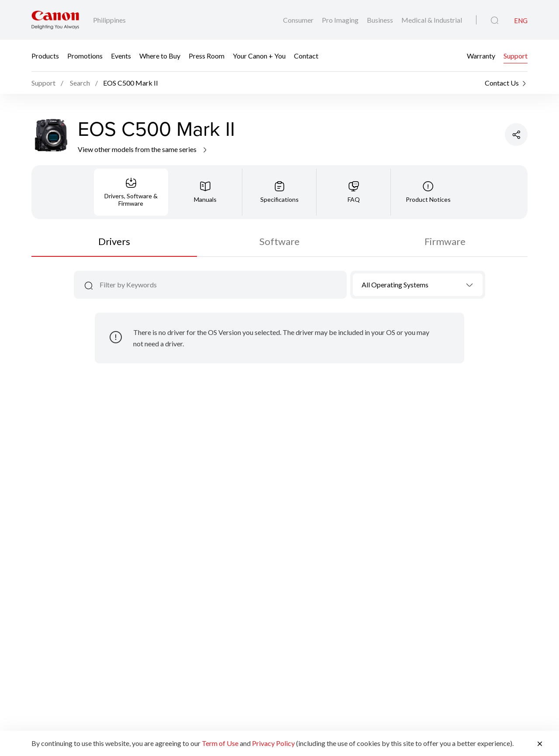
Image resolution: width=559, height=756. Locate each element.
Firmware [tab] (445, 241)
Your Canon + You (259, 56)
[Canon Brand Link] (55, 20)
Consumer (299, 20)
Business (381, 20)
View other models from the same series (143, 149)
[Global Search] (495, 21)
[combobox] (418, 285)
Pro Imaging (341, 20)
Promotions (85, 56)
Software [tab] (279, 241)
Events (121, 56)
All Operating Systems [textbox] (395, 285)
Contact (306, 56)
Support (516, 56)
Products (45, 56)
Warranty (481, 56)
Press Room (207, 56)
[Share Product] (516, 135)
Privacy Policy (273, 743)
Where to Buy (160, 56)
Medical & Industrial (432, 20)
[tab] (131, 192)
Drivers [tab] (114, 241)
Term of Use (220, 743)
